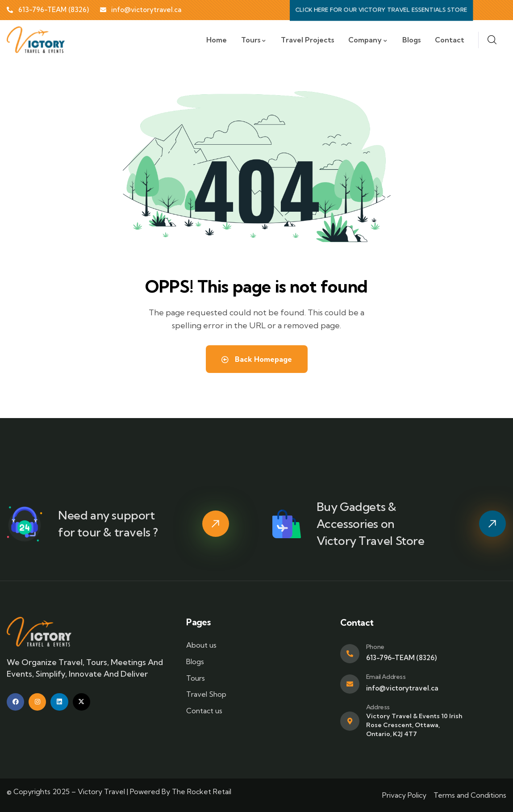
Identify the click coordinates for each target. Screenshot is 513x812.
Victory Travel (101, 791)
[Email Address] (350, 684)
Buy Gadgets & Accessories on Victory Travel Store (371, 524)
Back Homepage (257, 359)
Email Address (386, 677)
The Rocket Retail (202, 791)
